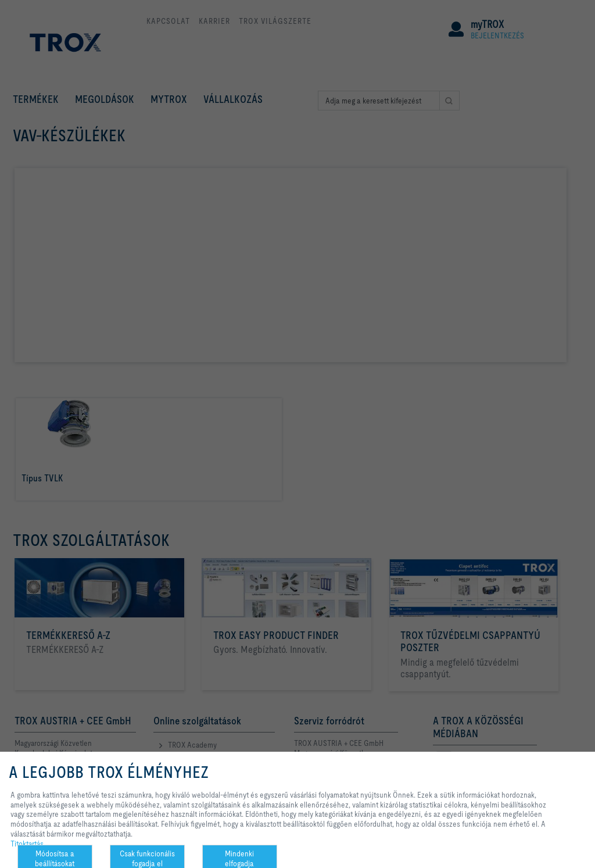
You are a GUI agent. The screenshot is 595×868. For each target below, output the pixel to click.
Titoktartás (27, 844)
